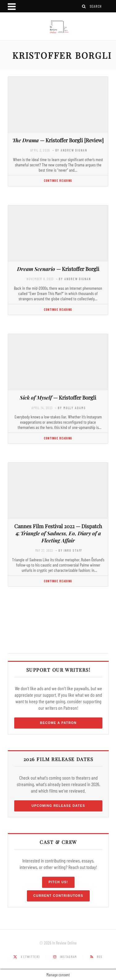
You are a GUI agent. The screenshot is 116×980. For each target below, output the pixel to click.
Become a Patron (58, 723)
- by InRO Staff (69, 550)
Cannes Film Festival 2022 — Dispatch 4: (58, 533)
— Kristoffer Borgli (58, 269)
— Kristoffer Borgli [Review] (58, 140)
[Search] (84, 6)
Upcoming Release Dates (58, 806)
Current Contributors (58, 896)
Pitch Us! (58, 882)
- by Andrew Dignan (70, 150)
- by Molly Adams (70, 408)
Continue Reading (58, 180)
